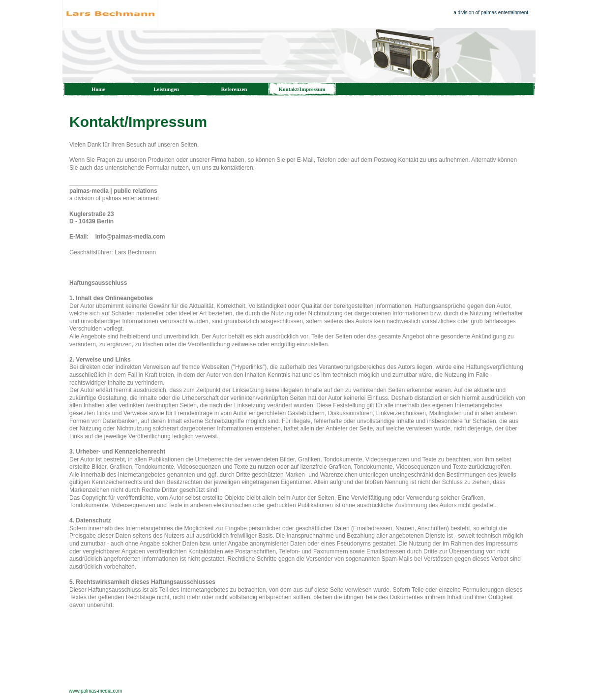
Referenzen (234, 89)
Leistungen (166, 89)
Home (98, 89)
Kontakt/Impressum (302, 89)
